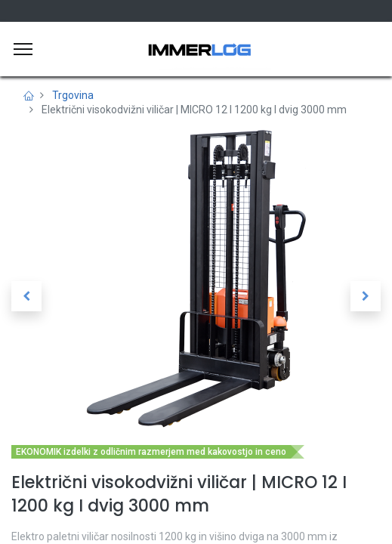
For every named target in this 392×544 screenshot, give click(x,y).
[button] (26, 296)
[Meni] (23, 49)
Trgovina (73, 95)
